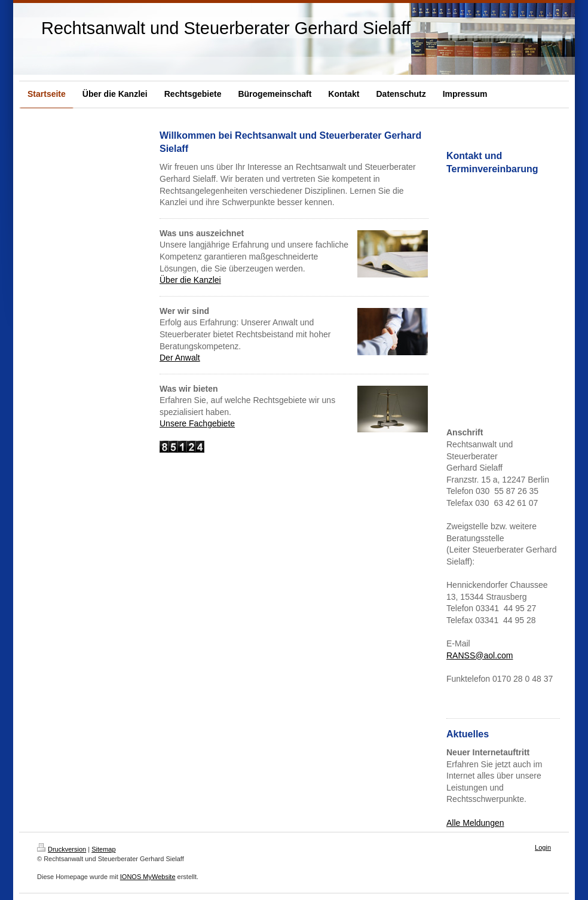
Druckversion (62, 849)
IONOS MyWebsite (148, 877)
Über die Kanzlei (190, 280)
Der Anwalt (180, 358)
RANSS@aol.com (480, 655)
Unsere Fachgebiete (197, 423)
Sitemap (103, 849)
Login (543, 847)
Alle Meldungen (475, 823)
